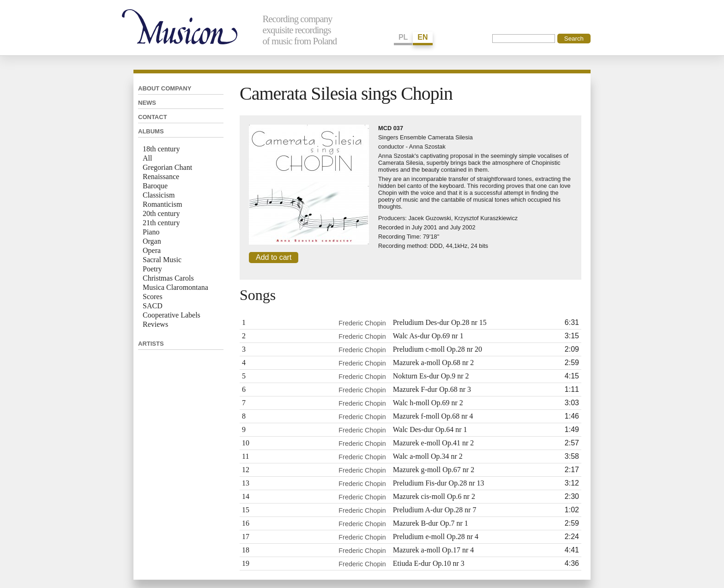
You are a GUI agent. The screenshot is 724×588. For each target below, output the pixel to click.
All (147, 158)
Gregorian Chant (167, 167)
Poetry (152, 269)
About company (165, 88)
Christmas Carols (168, 278)
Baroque (155, 186)
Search (574, 39)
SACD (153, 306)
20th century (161, 213)
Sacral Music (162, 260)
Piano (151, 232)
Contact (153, 117)
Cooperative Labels (172, 315)
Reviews (155, 324)
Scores (153, 297)
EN (422, 37)
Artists (151, 344)
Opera (152, 250)
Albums (151, 131)
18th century (161, 149)
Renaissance (161, 177)
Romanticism (162, 204)
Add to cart (274, 257)
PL (403, 37)
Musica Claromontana (175, 287)
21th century (161, 223)
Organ (152, 241)
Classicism (159, 195)
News (147, 103)
